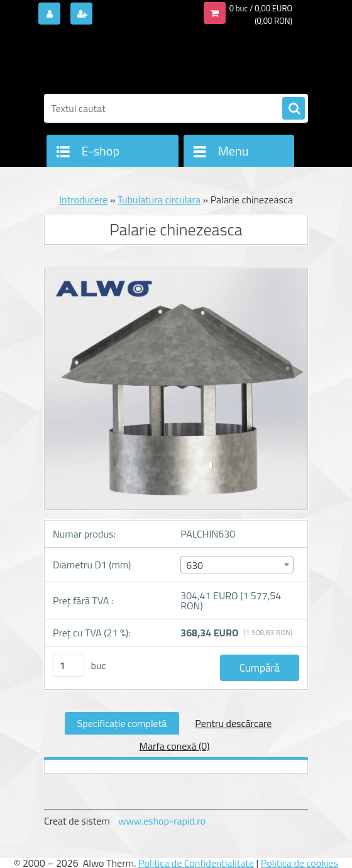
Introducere (83, 200)
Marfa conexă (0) (175, 746)
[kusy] (69, 666)
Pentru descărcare (233, 723)
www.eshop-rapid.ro (162, 821)
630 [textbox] (195, 565)
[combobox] (237, 565)
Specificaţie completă (122, 723)
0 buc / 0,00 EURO (261, 8)
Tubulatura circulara (159, 200)
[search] (294, 109)
